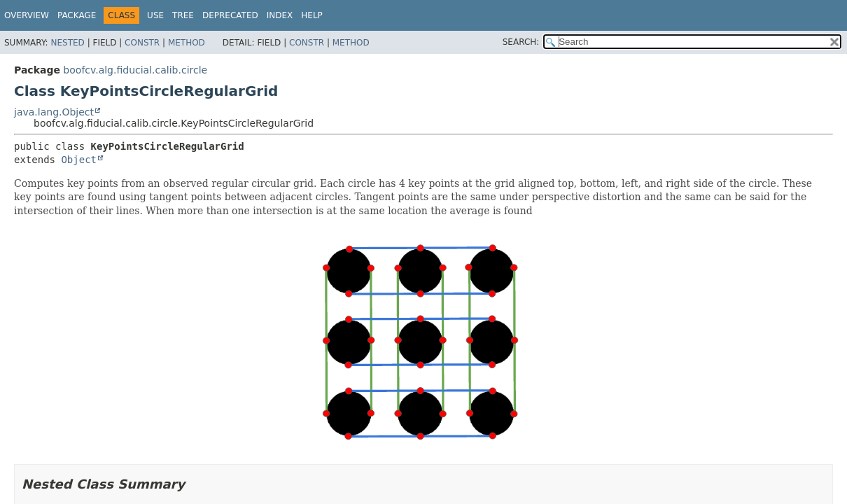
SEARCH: (521, 42)
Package (77, 15)
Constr (142, 43)
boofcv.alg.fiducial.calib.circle (135, 70)
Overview (27, 15)
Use (155, 15)
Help (312, 15)
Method (187, 43)
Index (280, 15)
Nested (67, 43)
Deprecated (230, 15)
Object (79, 160)
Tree (183, 15)
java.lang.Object (54, 112)
